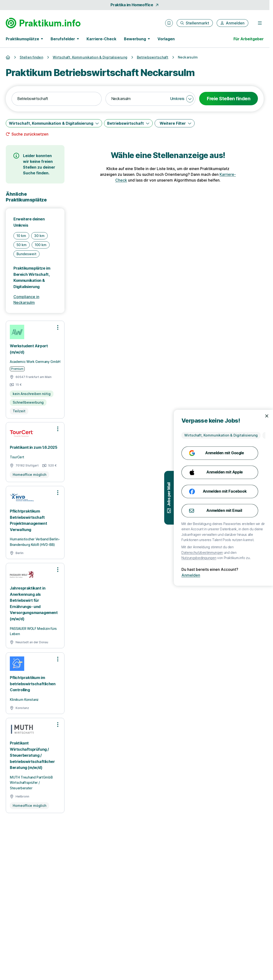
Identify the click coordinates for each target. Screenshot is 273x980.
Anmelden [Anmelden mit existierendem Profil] (223, 575)
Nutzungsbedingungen (231, 558)
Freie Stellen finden (229, 99)
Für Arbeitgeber (249, 39)
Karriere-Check (101, 39)
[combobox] (57, 99)
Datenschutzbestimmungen (234, 552)
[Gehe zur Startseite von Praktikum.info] (43, 23)
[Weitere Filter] (175, 123)
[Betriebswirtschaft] (128, 123)
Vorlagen (166, 39)
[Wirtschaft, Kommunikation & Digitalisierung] (54, 123)
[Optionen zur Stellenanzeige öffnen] (58, 327)
